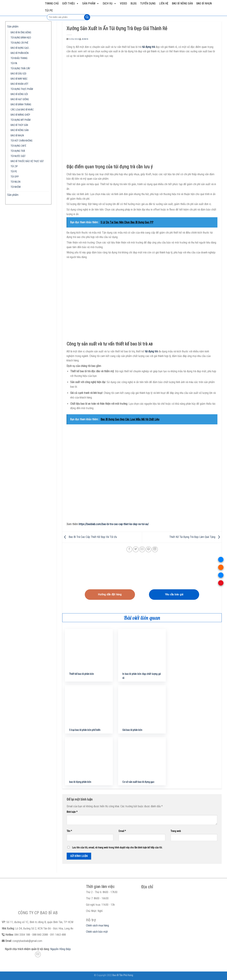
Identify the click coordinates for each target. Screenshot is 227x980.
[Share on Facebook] (129, 549)
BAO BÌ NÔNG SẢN (182, 3)
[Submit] (87, 17)
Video (123, 3)
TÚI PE (49, 11)
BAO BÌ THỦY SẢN (19, 125)
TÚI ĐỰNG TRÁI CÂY (20, 69)
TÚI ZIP (14, 166)
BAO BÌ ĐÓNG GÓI (19, 94)
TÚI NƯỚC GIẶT (18, 156)
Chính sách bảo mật (97, 932)
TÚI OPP (15, 177)
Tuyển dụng (148, 3)
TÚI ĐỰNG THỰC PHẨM (22, 89)
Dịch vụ (110, 3)
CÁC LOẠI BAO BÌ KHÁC (22, 110)
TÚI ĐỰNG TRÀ (18, 151)
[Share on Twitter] (136, 549)
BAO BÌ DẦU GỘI (18, 74)
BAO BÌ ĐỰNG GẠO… (20, 48)
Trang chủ (52, 3)
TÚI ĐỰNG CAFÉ (18, 146)
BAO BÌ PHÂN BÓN (20, 53)
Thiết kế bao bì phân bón (81, 674)
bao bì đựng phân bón (80, 782)
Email (122, 831)
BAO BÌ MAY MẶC (19, 79)
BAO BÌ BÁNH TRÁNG (21, 105)
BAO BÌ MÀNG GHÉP (20, 115)
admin (85, 39)
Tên (69, 831)
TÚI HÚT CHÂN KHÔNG (22, 141)
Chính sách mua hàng (97, 925)
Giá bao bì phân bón (132, 730)
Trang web (176, 831)
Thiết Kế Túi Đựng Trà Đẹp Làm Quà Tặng (196, 537)
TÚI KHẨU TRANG (19, 58)
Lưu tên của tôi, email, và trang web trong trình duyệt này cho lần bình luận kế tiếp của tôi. (117, 848)
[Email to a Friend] (142, 549)
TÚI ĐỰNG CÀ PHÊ (20, 43)
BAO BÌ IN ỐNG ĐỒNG (21, 33)
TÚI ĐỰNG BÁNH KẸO (21, 38)
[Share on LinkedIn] (155, 549)
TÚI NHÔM (16, 187)
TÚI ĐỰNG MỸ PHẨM (21, 120)
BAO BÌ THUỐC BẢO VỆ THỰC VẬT (27, 161)
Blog (134, 3)
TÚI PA (14, 63)
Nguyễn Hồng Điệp (60, 949)
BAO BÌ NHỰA (204, 3)
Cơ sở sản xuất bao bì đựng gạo (138, 782)
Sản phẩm (91, 3)
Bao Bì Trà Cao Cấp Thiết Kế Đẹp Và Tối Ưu (90, 537)
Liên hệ (164, 3)
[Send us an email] (38, 954)
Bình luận (72, 812)
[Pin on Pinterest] (149, 549)
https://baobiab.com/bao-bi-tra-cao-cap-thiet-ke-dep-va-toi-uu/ (114, 524)
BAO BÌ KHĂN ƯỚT (20, 84)
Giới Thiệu (70, 3)
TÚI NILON (16, 182)
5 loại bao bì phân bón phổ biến (85, 730)
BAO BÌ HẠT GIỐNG (20, 99)
